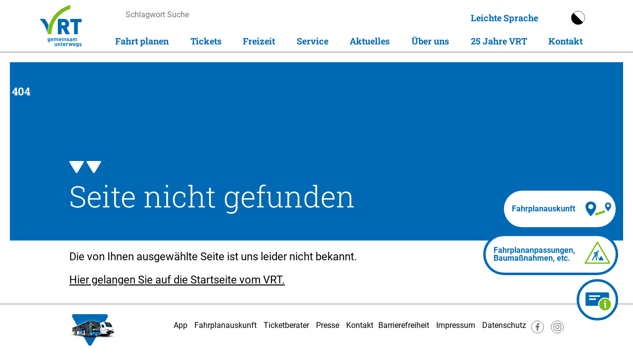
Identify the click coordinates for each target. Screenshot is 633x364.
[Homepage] (61, 26)
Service (313, 41)
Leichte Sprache (504, 18)
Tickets (206, 41)
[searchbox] (219, 15)
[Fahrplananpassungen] (551, 254)
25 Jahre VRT (499, 41)
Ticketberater (286, 325)
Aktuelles (370, 41)
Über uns (430, 41)
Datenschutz (504, 325)
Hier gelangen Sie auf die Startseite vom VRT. (177, 280)
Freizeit (259, 41)
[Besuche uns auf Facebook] (538, 331)
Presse (328, 325)
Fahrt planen (142, 41)
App (181, 325)
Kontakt (565, 41)
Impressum (456, 325)
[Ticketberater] (597, 300)
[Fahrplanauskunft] (560, 209)
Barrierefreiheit (404, 325)
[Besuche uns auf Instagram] (557, 331)
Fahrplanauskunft (226, 325)
